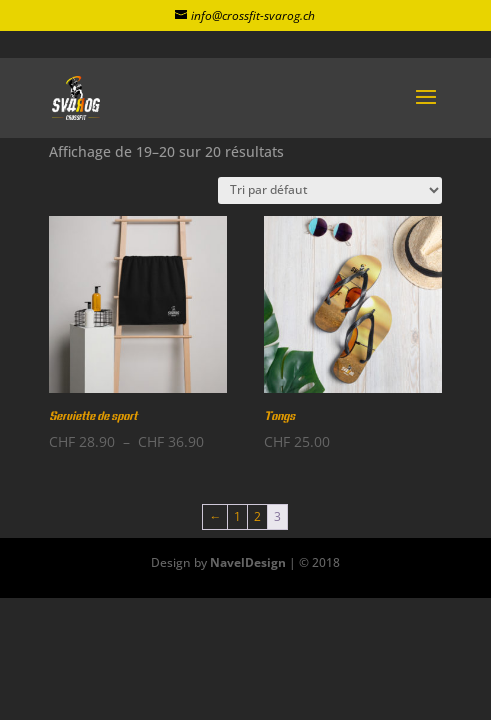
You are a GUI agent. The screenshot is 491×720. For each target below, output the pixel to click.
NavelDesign (248, 562)
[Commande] (330, 190)
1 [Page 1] (237, 516)
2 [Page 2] (257, 516)
